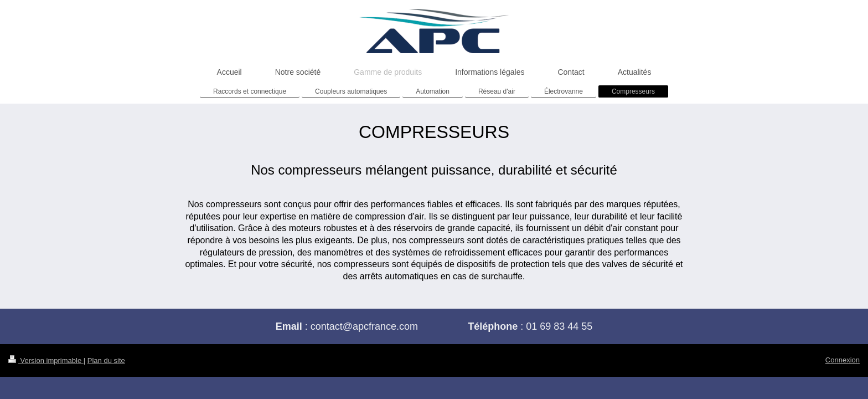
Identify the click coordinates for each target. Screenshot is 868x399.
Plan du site (106, 360)
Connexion (843, 360)
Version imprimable (46, 360)
